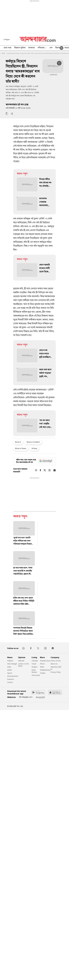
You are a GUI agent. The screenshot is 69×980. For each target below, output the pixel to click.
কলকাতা (32, 48)
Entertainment (13, 676)
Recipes (34, 667)
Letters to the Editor (23, 665)
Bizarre (18, 442)
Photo (42, 664)
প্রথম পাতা (8, 48)
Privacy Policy (56, 672)
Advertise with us (56, 668)
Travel (34, 664)
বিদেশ (57, 48)
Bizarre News (21, 448)
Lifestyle (35, 661)
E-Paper (7, 39)
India (9, 667)
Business (11, 679)
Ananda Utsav (45, 661)
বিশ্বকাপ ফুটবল (20, 48)
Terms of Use (56, 661)
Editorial (21, 661)
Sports (10, 673)
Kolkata (10, 661)
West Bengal (12, 664)
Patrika (43, 673)
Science (10, 682)
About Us (54, 664)
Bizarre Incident (33, 442)
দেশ (51, 48)
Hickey (34, 448)
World (9, 670)
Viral (3, 53)
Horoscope (36, 675)
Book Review (34, 671)
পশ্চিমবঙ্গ (42, 48)
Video (42, 667)
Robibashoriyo (45, 670)
